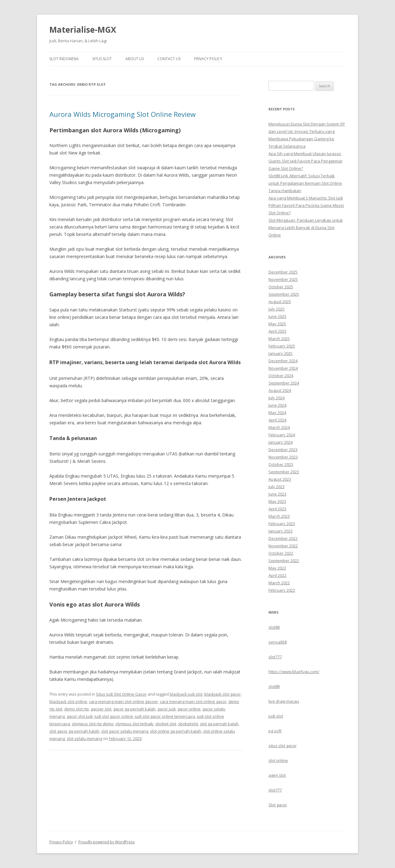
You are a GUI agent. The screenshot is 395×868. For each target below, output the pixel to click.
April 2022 (277, 575)
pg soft (275, 731)
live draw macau (284, 701)
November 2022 (283, 546)
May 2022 (277, 568)
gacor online (189, 709)
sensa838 (278, 642)
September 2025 (284, 294)
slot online (278, 760)
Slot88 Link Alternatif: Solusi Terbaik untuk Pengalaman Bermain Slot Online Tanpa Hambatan (305, 183)
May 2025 (277, 324)
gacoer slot (101, 709)
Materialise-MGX (83, 30)
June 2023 (277, 494)
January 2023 (281, 531)
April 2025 (277, 331)
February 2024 (282, 435)
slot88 (274, 627)
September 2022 (284, 561)
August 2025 (280, 302)
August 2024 (280, 390)
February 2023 (282, 524)
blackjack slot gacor (222, 694)
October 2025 (281, 287)
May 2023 (277, 501)
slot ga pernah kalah (219, 724)
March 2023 (279, 516)
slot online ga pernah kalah (176, 731)
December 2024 (283, 361)
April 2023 (277, 509)
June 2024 (277, 405)
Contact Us (169, 59)
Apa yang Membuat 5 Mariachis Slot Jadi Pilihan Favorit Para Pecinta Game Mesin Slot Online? (306, 205)
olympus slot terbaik (134, 724)
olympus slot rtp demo (93, 724)
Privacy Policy (208, 59)
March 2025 (279, 339)
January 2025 (281, 353)
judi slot (276, 716)
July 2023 (276, 487)
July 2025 (276, 309)
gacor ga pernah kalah (134, 709)
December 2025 (283, 272)
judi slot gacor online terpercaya (165, 716)
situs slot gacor (283, 746)
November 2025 (283, 279)
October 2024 (281, 376)
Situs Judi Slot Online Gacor (121, 694)
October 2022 (281, 553)
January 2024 (281, 442)
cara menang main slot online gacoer (123, 701)
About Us (135, 59)
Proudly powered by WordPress (106, 842)
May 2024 (277, 413)
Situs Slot (102, 59)
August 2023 (280, 479)
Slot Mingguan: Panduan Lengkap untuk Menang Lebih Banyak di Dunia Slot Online (306, 228)
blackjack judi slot (186, 694)
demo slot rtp (77, 709)
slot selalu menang (84, 738)
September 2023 (284, 472)
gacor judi (166, 709)
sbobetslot (188, 724)
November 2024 (283, 368)
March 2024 (279, 427)
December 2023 (283, 450)
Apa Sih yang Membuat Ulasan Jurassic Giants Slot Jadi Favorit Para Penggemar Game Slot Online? (306, 161)
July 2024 (276, 398)
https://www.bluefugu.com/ (294, 672)
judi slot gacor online (114, 716)
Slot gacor (278, 805)
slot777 (275, 657)
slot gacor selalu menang (125, 731)
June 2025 (277, 316)
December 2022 (283, 538)
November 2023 (283, 457)
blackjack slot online (68, 701)
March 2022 (279, 583)
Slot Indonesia (64, 59)
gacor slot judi (80, 716)
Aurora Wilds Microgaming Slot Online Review (123, 114)
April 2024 (277, 420)
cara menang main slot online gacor (193, 701)
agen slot (277, 775)
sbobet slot (166, 724)
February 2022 (282, 590)
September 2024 (284, 383)
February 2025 (282, 346)
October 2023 (281, 464)
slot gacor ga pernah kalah (74, 731)
